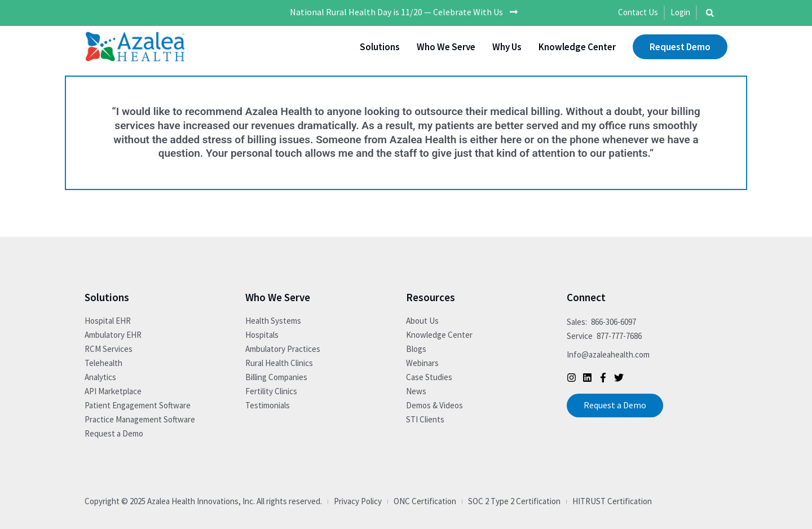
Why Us (507, 47)
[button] (710, 13)
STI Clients (425, 419)
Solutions (380, 47)
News (416, 391)
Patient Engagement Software (138, 405)
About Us (422, 321)
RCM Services (109, 349)
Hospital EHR (108, 321)
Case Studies (429, 377)
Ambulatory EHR (113, 335)
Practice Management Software (140, 419)
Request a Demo (114, 433)
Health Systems (273, 321)
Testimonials (268, 405)
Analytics (100, 377)
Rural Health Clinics (279, 363)
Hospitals (262, 335)
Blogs (416, 349)
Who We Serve (446, 47)
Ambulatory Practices (283, 349)
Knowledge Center (577, 47)
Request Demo (680, 47)
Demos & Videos (434, 405)
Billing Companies (276, 377)
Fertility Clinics (271, 391)
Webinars (422, 363)
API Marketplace (113, 391)
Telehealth (103, 363)
